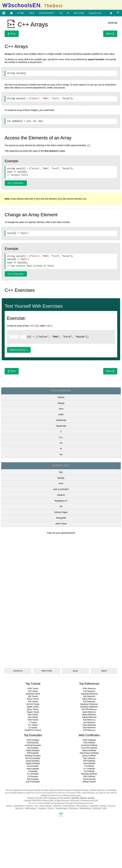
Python (61, 397)
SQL (61, 472)
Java (61, 409)
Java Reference (89, 722)
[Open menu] (4, 13)
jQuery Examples (33, 761)
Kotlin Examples (33, 769)
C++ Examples (33, 774)
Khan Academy (45, 806)
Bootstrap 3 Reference (89, 704)
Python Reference (89, 699)
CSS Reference (89, 691)
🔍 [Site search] (119, 13)
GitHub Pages (61, 512)
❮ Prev (12, 34)
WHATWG (97, 808)
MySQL (61, 478)
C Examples (33, 771)
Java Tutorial (33, 717)
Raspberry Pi (61, 501)
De (116, 22)
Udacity (103, 806)
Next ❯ (110, 34)
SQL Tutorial (33, 696)
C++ (61, 437)
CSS (31, 13)
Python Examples (33, 750)
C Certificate (89, 766)
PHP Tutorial (33, 702)
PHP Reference (89, 702)
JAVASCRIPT (47, 13)
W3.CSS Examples (33, 758)
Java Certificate (89, 763)
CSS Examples (33, 743)
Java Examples (33, 766)
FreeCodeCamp (69, 806)
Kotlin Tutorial (33, 720)
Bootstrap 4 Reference (89, 707)
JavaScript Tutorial (33, 694)
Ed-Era (51, 808)
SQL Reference (89, 696)
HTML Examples (33, 740)
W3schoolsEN (32, 5)
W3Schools (74, 808)
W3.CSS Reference (89, 709)
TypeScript (95, 13)
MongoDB (61, 518)
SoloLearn (19, 808)
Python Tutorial (33, 699)
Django (61, 403)
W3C (105, 808)
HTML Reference (89, 689)
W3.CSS (79, 13)
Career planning (89, 779)
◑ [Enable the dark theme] (111, 13)
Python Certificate (89, 750)
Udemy (9, 806)
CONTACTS (18, 671)
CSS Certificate (89, 743)
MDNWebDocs (85, 808)
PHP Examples (33, 753)
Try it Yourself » (16, 183)
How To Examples (33, 782)
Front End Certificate (89, 748)
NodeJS (61, 495)
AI (68, 13)
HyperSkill (94, 806)
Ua (109, 22)
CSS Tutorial (33, 691)
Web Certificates (89, 735)
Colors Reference (89, 725)
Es (113, 22)
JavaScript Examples (33, 745)
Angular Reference (89, 717)
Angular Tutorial (33, 712)
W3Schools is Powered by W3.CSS (84, 801)
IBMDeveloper (30, 808)
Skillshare (57, 806)
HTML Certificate (89, 740)
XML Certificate (89, 776)
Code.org (111, 806)
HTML (21, 13)
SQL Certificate (89, 758)
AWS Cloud (61, 524)
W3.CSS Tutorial (33, 704)
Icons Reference (89, 728)
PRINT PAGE (47, 671)
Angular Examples (33, 763)
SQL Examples (33, 748)
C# (61, 13)
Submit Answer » (19, 350)
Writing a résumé (89, 782)
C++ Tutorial (33, 725)
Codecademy (19, 806)
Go (61, 454)
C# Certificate (89, 771)
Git (61, 506)
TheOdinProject (61, 808)
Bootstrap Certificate (89, 774)
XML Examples (33, 779)
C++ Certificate (89, 769)
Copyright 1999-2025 (32, 801)
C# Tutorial (33, 728)
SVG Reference (89, 730)
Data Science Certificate (89, 753)
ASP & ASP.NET (61, 489)
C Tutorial (33, 722)
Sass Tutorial (33, 715)
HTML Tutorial (33, 689)
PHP (61, 484)
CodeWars (42, 808)
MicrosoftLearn (82, 806)
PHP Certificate (89, 761)
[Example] (14, 337)
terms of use (56, 795)
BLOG (75, 671)
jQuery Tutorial (33, 709)
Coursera (29, 806)
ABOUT (104, 671)
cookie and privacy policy (71, 795)
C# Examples (33, 776)
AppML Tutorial (33, 707)
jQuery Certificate (89, 756)
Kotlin (61, 414)
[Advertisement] (61, 559)
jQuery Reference (89, 715)
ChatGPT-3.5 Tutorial (33, 730)
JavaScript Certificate (89, 745)
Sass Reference (89, 720)
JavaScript (61, 420)
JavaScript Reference (89, 694)
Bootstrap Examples (33, 756)
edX (36, 806)
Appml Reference (89, 712)
